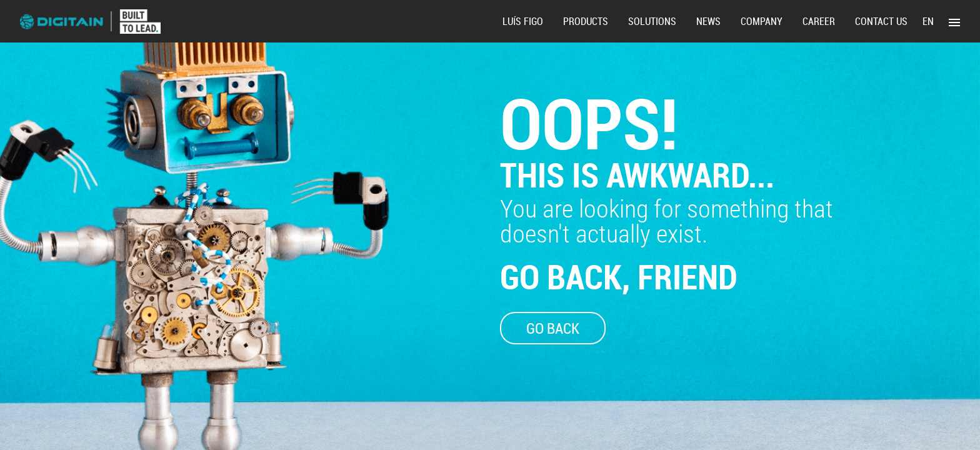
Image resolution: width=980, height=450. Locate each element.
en (928, 21)
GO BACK (553, 328)
